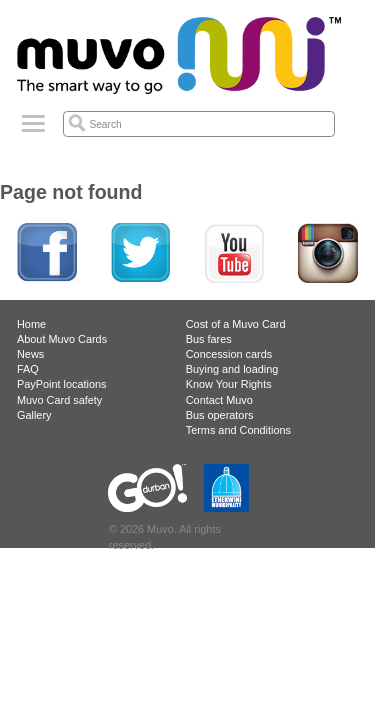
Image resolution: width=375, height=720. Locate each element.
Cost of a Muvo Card (236, 324)
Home (31, 324)
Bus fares (209, 339)
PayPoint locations (61, 384)
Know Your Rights (229, 384)
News (30, 354)
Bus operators (220, 415)
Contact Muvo (219, 400)
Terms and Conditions (238, 430)
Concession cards (229, 354)
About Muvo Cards (62, 339)
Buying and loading (232, 369)
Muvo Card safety (59, 400)
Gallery (34, 415)
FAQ (28, 369)
